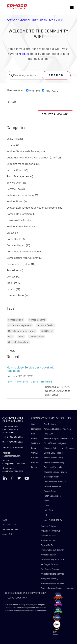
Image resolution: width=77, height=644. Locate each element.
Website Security (48, 555)
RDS (10, 337)
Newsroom (36, 429)
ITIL (46, 515)
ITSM (46, 506)
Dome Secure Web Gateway (23, 258)
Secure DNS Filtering (53, 453)
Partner (35, 462)
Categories (17, 128)
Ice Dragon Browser (50, 564)
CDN (5, 520)
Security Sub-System (19, 264)
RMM (46, 501)
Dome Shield (14, 239)
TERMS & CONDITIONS (16, 593)
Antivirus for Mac (48, 536)
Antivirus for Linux (49, 540)
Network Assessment (53, 486)
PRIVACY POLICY (38, 593)
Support (35, 424)
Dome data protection (19, 214)
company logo (16, 320)
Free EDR (48, 434)
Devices (11, 277)
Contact (35, 453)
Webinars (35, 443)
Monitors (12, 283)
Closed (34, 382)
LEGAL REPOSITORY (18, 598)
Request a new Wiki (55, 114)
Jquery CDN (8, 534)
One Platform (50, 424)
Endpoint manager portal (21, 164)
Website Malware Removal (53, 583)
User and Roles (15, 296)
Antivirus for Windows (50, 531)
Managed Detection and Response (59, 448)
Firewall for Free (48, 545)
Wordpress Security (49, 579)
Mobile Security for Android (53, 560)
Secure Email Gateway (54, 462)
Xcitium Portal (15, 202)
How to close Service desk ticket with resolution (31, 369)
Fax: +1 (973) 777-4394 (13, 447)
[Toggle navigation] (72, 8)
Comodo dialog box (18, 342)
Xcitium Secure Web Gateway (24, 151)
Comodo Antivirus (49, 526)
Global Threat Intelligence (55, 443)
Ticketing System (51, 477)
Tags (48, 91)
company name (37, 320)
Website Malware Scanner (52, 574)
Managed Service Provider (56, 472)
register (24, 54)
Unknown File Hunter (19, 220)
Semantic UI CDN (10, 529)
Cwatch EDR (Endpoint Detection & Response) (33, 208)
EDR (21, 337)
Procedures (13, 270)
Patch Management (18, 176)
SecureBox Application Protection (59, 439)
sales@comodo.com (12, 456)
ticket (9, 382)
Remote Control (16, 170)
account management (20, 325)
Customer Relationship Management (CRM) (32, 158)
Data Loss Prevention (53, 467)
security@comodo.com (13, 471)
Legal (34, 448)
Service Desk (14, 183)
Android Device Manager (55, 482)
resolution (46, 382)
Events (34, 439)
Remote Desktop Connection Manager (58, 588)
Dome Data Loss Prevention (23, 252)
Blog (33, 434)
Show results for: (15, 90)
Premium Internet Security (52, 550)
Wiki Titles (35, 91)
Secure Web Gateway (54, 458)
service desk (22, 382)
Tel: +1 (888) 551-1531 (13, 437)
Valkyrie (11, 233)
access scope (37, 337)
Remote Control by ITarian (22, 331)
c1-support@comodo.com (14, 463)
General (11, 145)
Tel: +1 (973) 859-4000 (13, 442)
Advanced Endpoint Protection (57, 429)
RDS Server (47, 331)
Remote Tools (15, 189)
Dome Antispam (16, 245)
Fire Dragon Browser (50, 569)
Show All (12, 139)
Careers (35, 458)
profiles (11, 289)
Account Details (45, 325)
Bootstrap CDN (9, 525)
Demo (34, 467)
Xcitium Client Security (20, 227)
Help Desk (48, 510)
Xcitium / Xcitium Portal (21, 195)
